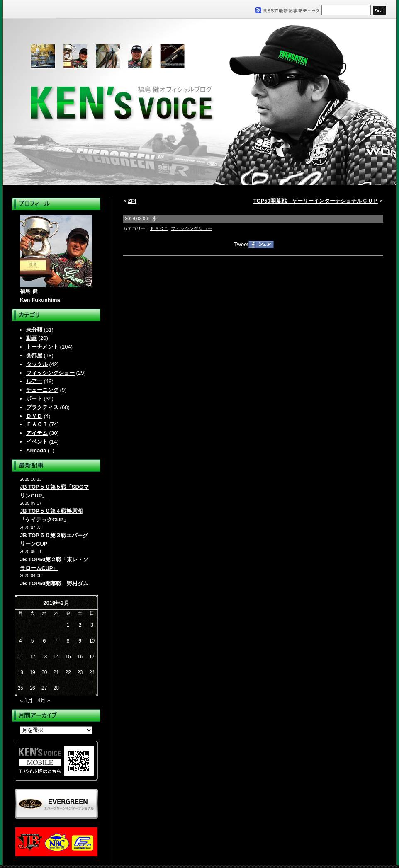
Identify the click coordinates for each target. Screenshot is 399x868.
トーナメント (42, 347)
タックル (37, 364)
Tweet (241, 244)
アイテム (37, 433)
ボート (34, 399)
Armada (36, 450)
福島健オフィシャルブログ (199, 102)
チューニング (42, 390)
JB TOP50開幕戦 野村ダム (54, 583)
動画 (32, 338)
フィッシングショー (50, 373)
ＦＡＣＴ (37, 424)
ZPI (132, 201)
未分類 (34, 330)
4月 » (44, 700)
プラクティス (42, 407)
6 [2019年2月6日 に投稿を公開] (44, 641)
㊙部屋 (34, 355)
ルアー (34, 381)
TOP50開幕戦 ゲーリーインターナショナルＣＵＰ (316, 201)
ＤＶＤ (34, 416)
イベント (37, 442)
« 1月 (26, 700)
